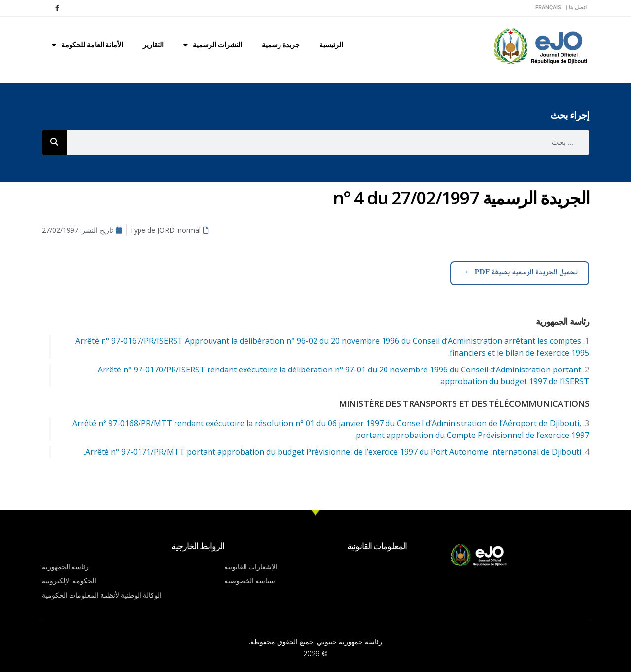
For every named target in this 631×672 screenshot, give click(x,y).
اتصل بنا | (576, 8)
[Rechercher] (54, 142)
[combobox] (328, 142)
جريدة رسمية (281, 45)
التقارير (153, 45)
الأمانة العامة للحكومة (88, 45)
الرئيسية (331, 45)
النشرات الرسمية (213, 45)
